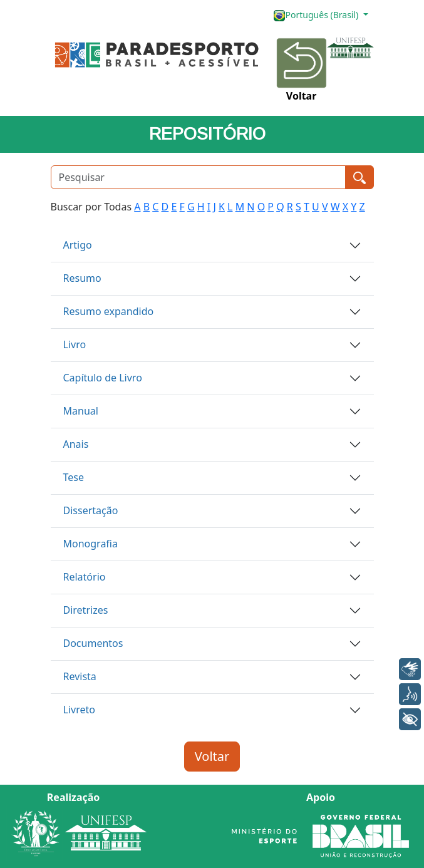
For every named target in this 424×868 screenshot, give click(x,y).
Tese (74, 477)
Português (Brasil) (317, 15)
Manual (81, 411)
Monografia (90, 544)
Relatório (85, 577)
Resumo (82, 278)
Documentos (93, 643)
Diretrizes (86, 610)
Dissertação (91, 510)
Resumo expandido (109, 311)
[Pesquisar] (198, 177)
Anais (76, 444)
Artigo (78, 245)
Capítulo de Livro (103, 378)
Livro (75, 344)
